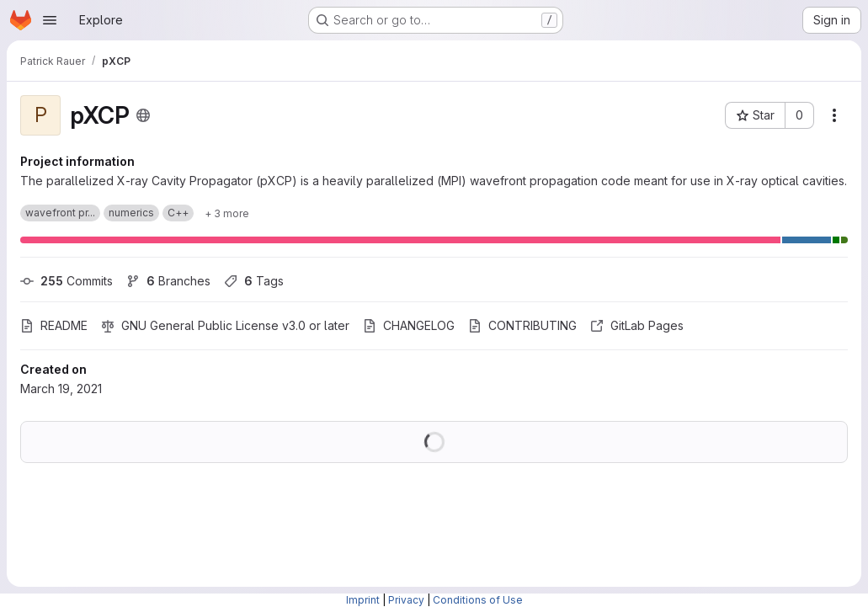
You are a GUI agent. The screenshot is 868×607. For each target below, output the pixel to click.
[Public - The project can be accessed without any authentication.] (143, 115)
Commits (67, 281)
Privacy (406, 600)
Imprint (363, 600)
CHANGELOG (409, 325)
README (54, 325)
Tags (254, 281)
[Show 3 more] (227, 213)
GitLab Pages (637, 325)
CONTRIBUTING (522, 325)
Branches (168, 281)
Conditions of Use (478, 600)
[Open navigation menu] (50, 20)
